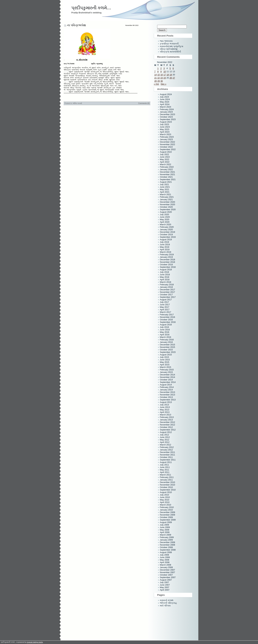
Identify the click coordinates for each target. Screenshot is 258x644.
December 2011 (167, 452)
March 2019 (165, 252)
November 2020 (167, 204)
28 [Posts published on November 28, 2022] (155, 81)
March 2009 (165, 535)
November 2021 (167, 174)
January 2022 (166, 169)
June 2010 (165, 497)
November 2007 (167, 572)
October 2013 (166, 397)
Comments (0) (144, 109)
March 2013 (165, 415)
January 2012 (166, 450)
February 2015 (167, 370)
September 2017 (168, 297)
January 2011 (166, 480)
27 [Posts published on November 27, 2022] (174, 78)
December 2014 (167, 375)
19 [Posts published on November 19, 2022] (171, 75)
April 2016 (165, 335)
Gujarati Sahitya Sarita (35, 642)
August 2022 (166, 152)
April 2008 (165, 562)
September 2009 (168, 520)
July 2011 (164, 465)
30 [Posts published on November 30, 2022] (161, 81)
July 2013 (164, 405)
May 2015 (164, 362)
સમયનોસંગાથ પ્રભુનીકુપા (171, 46)
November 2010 (167, 485)
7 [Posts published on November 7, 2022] (155, 71)
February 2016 (167, 340)
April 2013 (165, 412)
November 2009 (167, 515)
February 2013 (167, 417)
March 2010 (165, 505)
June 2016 (165, 330)
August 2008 (166, 552)
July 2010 (164, 495)
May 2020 (164, 219)
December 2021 (167, 172)
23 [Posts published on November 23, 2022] (161, 78)
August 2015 (166, 355)
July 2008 (164, 555)
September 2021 (168, 179)
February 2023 (167, 137)
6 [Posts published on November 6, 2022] (173, 68)
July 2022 (164, 154)
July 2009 (164, 525)
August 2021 (166, 182)
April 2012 (165, 442)
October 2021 (166, 177)
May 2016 (164, 332)
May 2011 (164, 470)
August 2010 (166, 492)
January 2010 (166, 510)
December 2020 (167, 202)
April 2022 (165, 162)
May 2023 (164, 129)
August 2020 (166, 212)
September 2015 (168, 352)
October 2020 (166, 207)
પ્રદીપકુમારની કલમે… (91, 8)
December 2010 (167, 482)
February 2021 (167, 197)
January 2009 (166, 540)
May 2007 (164, 587)
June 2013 (165, 407)
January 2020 (166, 229)
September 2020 (168, 209)
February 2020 (167, 227)
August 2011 (166, 462)
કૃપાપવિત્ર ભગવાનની (169, 44)
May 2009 (164, 530)
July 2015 (164, 357)
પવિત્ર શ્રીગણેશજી (169, 49)
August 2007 (166, 580)
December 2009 (167, 512)
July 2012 (164, 435)
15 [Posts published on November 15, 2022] (158, 75)
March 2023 (165, 134)
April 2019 (165, 250)
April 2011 (165, 472)
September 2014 (168, 382)
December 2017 (167, 290)
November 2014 (167, 377)
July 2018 (164, 272)
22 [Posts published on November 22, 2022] (158, 78)
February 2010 (167, 507)
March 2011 (165, 475)
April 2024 (165, 104)
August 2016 (166, 325)
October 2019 (166, 234)
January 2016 (166, 342)
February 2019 (167, 255)
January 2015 (166, 372)
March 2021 (165, 194)
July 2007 (164, 582)
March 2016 (165, 337)
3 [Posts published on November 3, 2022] (164, 68)
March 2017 (165, 312)
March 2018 (165, 282)
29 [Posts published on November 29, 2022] (158, 81)
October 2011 (166, 457)
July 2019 (164, 242)
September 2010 (168, 490)
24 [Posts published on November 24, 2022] (165, 78)
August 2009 (166, 522)
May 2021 (164, 189)
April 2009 (165, 532)
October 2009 (166, 517)
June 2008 (165, 557)
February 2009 (167, 537)
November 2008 (167, 545)
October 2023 (166, 117)
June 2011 (165, 467)
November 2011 (167, 455)
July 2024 (164, 97)
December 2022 (167, 142)
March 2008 (165, 565)
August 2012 (166, 432)
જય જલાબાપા (166, 41)
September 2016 (168, 322)
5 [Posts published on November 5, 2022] (170, 68)
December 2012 (167, 422)
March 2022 (165, 164)
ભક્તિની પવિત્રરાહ (168, 603)
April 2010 (165, 502)
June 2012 (165, 437)
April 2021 (165, 192)
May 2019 (164, 247)
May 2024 (164, 102)
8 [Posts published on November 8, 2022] (158, 71)
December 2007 (167, 570)
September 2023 (168, 119)
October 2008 (166, 547)
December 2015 (167, 345)
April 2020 (165, 222)
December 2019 (167, 232)
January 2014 (166, 390)
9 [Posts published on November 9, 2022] (161, 71)
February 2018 (167, 285)
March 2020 (165, 224)
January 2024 (166, 112)
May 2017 (164, 307)
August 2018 (166, 270)
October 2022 (166, 147)
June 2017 (165, 305)
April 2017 (165, 310)
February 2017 (167, 315)
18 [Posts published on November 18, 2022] (168, 75)
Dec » (163, 84)
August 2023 (166, 122)
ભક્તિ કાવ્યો (77, 109)
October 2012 (166, 427)
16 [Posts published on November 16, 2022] (161, 75)
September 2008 (168, 550)
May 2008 (164, 560)
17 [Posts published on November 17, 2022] (165, 75)
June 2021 (165, 187)
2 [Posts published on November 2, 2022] (161, 68)
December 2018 (167, 260)
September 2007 (168, 577)
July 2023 (164, 124)
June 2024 (165, 99)
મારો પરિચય (165, 606)
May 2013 (164, 410)
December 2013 (167, 392)
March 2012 (165, 445)
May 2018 (164, 277)
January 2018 (166, 287)
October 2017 (166, 295)
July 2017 (164, 302)
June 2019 (165, 245)
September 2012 (168, 430)
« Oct (156, 84)
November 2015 (167, 347)
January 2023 (166, 139)
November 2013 (167, 395)
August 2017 (166, 300)
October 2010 (166, 487)
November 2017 (167, 292)
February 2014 (167, 387)
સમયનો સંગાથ (167, 600)
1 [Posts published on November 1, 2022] (158, 68)
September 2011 (168, 460)
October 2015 (166, 350)
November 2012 (167, 425)
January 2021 (166, 199)
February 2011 (167, 477)
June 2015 (165, 360)
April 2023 (165, 132)
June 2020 (165, 217)
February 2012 (167, 447)
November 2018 (167, 262)
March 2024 (165, 107)
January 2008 (166, 567)
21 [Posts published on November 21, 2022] (155, 78)
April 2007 (165, 590)
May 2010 (164, 500)
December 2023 (167, 114)
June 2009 (165, 527)
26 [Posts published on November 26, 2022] (171, 78)
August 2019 (166, 239)
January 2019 (166, 257)
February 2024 (167, 109)
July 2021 (164, 184)
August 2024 (166, 94)
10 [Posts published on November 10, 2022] (165, 71)
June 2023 (165, 127)
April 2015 (165, 365)
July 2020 (164, 214)
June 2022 (165, 157)
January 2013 (166, 420)
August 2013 (166, 402)
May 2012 (164, 440)
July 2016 (164, 327)
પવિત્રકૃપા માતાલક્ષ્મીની (170, 52)
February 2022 (167, 167)
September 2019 (168, 237)
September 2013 (168, 400)
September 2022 (168, 149)
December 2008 (167, 542)
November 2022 (167, 144)
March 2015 (165, 367)
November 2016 (167, 317)
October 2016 (166, 320)
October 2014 (166, 380)
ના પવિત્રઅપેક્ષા (76, 25)
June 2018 (165, 275)
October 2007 (166, 575)
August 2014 (166, 385)
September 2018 (168, 267)
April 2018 (165, 280)
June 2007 (165, 585)
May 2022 (164, 159)
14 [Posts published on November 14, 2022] (155, 75)
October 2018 (166, 265)
